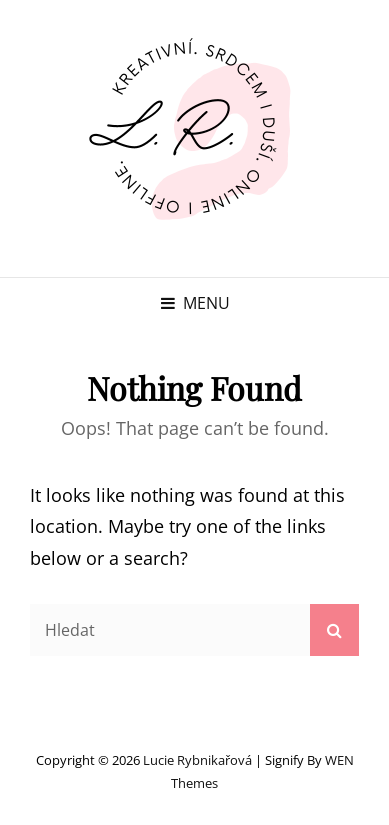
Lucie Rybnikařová (197, 760)
